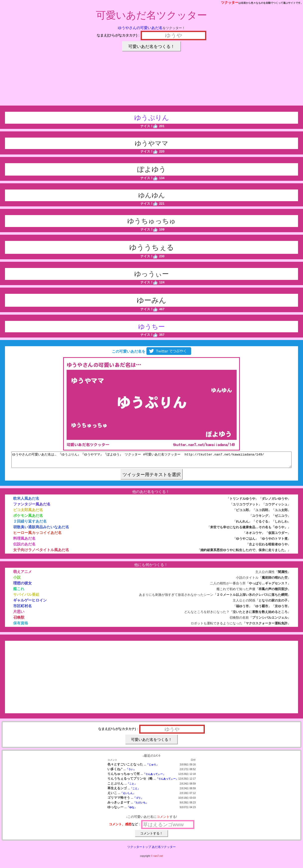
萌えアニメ (22, 575)
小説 (17, 580)
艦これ (19, 592)
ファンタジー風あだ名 (32, 507)
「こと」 (132, 787)
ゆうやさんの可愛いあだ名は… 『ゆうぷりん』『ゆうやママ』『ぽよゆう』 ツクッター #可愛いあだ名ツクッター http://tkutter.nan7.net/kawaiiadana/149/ (151, 461)
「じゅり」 (152, 768)
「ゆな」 (132, 810)
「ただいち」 (141, 806)
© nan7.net (157, 859)
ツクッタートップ (139, 850)
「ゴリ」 (138, 801)
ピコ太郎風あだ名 (28, 513)
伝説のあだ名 (24, 547)
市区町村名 (22, 609)
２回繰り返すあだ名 (30, 524)
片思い (19, 615)
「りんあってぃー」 (154, 777)
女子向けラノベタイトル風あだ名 (41, 553)
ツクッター (230, 2)
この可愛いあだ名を (151, 351)
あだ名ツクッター (164, 850)
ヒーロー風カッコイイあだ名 (37, 536)
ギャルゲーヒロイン (30, 603)
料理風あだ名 (24, 541)
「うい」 (131, 772)
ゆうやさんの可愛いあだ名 (140, 28)
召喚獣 (19, 620)
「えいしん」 (128, 796)
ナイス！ (149, 126)
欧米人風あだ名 (26, 501)
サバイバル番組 (26, 597)
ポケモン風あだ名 (28, 518)
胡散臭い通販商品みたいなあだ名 (41, 530)
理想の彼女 (22, 586)
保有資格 (21, 626)
